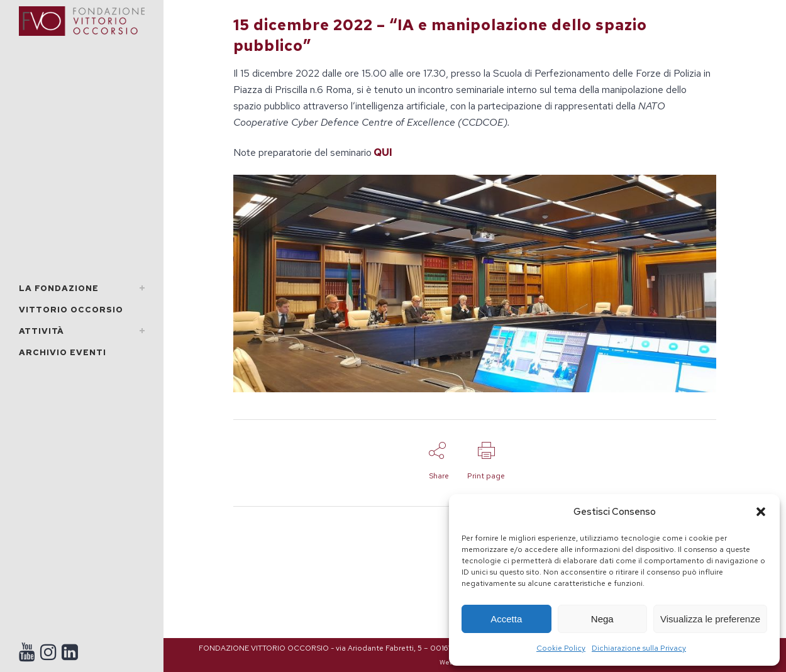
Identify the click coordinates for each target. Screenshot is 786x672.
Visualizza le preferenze (710, 619)
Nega (602, 619)
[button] (761, 512)
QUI (383, 152)
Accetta (506, 619)
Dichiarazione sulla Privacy (639, 648)
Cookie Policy (561, 648)
